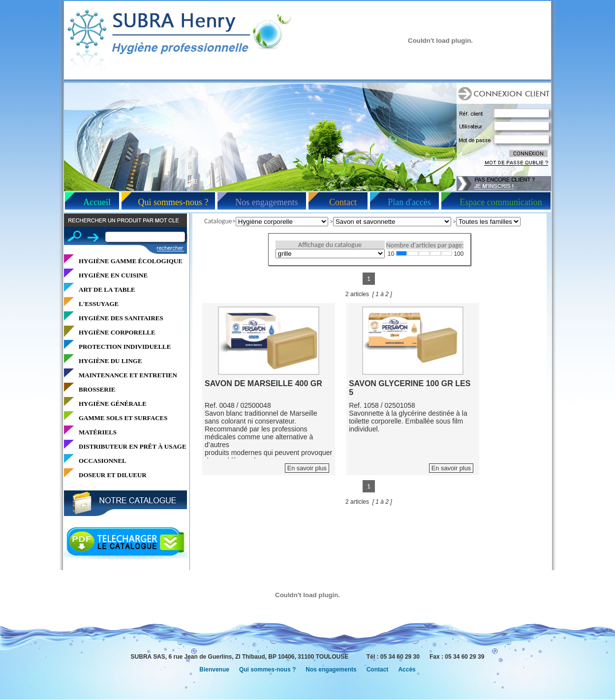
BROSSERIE (97, 389)
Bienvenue (214, 670)
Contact (343, 202)
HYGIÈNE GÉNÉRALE (113, 404)
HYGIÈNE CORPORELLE (117, 332)
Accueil (97, 202)
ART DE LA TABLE (107, 289)
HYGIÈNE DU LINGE (110, 361)
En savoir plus (307, 468)
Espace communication (501, 202)
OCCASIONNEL (103, 461)
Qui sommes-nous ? (173, 202)
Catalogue (218, 221)
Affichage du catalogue (330, 245)
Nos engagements (266, 202)
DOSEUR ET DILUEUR (113, 475)
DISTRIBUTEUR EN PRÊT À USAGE (133, 446)
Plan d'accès (409, 202)
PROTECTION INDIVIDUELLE (125, 347)
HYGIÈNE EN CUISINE (113, 275)
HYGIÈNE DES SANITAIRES (121, 318)
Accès (407, 670)
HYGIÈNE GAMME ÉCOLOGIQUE (131, 261)
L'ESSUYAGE (99, 304)
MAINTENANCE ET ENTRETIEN (128, 375)
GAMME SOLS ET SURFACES (123, 418)
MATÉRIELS (98, 432)
